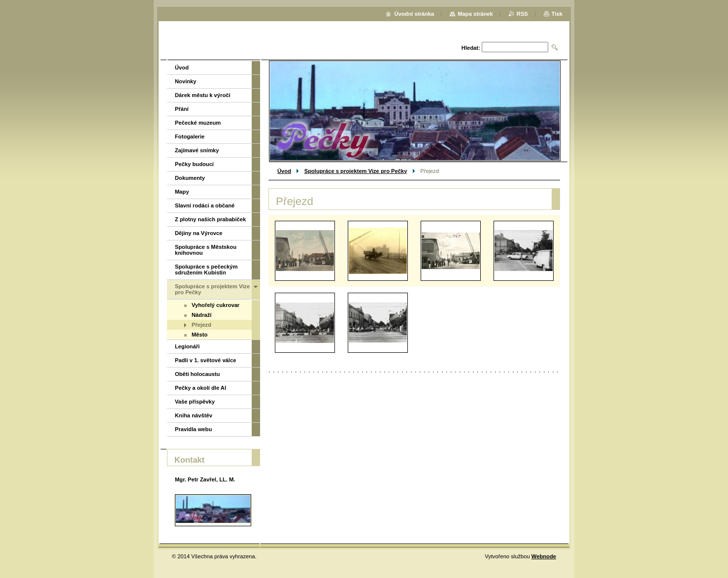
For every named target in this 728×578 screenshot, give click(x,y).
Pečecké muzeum (198, 123)
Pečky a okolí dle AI (200, 388)
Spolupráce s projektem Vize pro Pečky (356, 171)
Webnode (544, 556)
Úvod (284, 171)
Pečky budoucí (194, 164)
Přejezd (201, 325)
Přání (182, 109)
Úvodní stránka (414, 14)
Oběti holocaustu (197, 374)
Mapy (182, 192)
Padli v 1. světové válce (205, 360)
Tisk (557, 14)
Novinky (186, 81)
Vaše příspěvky (195, 402)
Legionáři (187, 346)
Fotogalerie (190, 136)
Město (199, 335)
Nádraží (201, 315)
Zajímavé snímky (197, 150)
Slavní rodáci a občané (205, 205)
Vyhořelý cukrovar (215, 305)
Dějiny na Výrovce (199, 233)
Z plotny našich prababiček (210, 219)
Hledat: (471, 48)
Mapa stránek (475, 14)
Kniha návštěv (194, 415)
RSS (522, 14)
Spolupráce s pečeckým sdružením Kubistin (206, 270)
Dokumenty (190, 178)
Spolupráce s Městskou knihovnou (206, 250)
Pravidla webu (193, 429)
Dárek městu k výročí (203, 95)
